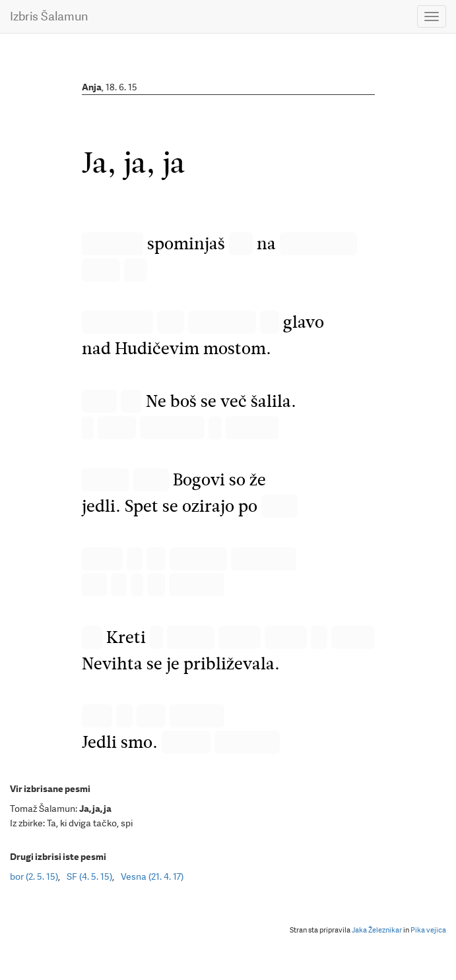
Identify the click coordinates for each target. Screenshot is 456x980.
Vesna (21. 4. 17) (152, 876)
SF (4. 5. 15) (89, 876)
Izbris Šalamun (49, 16)
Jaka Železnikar (377, 930)
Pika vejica (428, 930)
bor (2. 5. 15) (34, 876)
